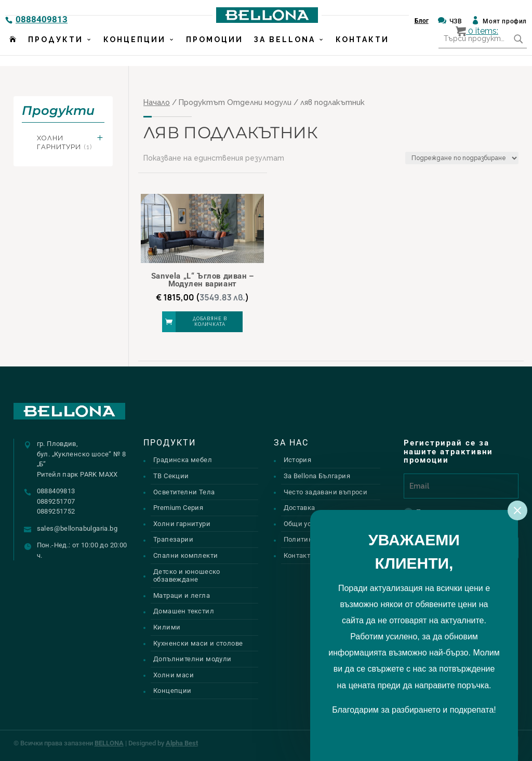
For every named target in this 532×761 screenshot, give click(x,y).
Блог (422, 21)
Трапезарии (173, 539)
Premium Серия (178, 508)
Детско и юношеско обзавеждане (187, 576)
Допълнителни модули (192, 659)
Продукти (56, 50)
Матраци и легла (182, 595)
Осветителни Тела (184, 492)
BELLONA (109, 743)
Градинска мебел (183, 460)
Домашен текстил (184, 611)
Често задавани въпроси (326, 492)
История (298, 460)
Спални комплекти (185, 555)
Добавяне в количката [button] (210, 322)
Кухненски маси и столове (198, 643)
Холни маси (174, 675)
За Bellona (284, 50)
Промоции (215, 50)
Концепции (135, 50)
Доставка (300, 508)
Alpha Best (182, 743)
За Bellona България (317, 476)
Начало (157, 102)
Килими (167, 627)
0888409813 (42, 19)
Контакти (362, 50)
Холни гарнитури (64, 142)
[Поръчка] (462, 158)
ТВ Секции (171, 476)
